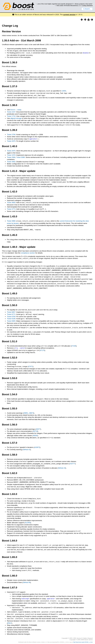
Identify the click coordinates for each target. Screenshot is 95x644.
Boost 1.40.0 (10, 145)
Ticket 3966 (11, 219)
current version (69, 14)
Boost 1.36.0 (10, 62)
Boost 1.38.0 (10, 104)
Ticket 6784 (11, 313)
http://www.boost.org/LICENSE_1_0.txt (83, 635)
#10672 (37, 443)
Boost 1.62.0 (10, 469)
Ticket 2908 (11, 156)
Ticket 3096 (21, 156)
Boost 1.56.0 (10, 420)
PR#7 (9, 616)
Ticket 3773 (11, 208)
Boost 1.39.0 (10, 129)
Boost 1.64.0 (10, 535)
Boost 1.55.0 (10, 404)
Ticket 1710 (11, 115)
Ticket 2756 (11, 134)
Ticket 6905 (11, 318)
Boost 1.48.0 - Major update (19, 245)
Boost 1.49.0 (10, 291)
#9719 (35, 427)
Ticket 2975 (11, 140)
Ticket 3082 (11, 161)
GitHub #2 (27, 445)
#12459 (28, 517)
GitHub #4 (62, 464)
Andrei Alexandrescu (72, 5)
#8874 (31, 409)
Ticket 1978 (11, 154)
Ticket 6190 (11, 315)
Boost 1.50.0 (10, 302)
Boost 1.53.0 (10, 374)
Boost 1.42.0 (10, 190)
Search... (87, 9)
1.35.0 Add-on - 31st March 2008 (21, 40)
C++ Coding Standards (86, 5)
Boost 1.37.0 (10, 86)
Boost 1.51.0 (10, 338)
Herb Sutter (60, 5)
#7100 (74, 342)
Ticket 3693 (11, 201)
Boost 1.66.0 (10, 570)
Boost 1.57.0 (10, 439)
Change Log (10, 26)
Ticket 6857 (11, 309)
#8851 (26, 409)
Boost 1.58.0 (10, 450)
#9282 (35, 431)
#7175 (42, 347)
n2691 (64, 91)
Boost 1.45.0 (10, 233)
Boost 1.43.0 (10, 215)
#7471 (30, 363)
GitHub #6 (27, 576)
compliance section (28, 251)
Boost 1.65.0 (10, 551)
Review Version (11, 31)
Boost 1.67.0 (10, 581)
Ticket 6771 (11, 311)
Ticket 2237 (11, 111)
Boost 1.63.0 (10, 489)
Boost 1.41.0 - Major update (19, 170)
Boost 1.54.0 (10, 390)
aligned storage (16, 118)
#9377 (38, 425)
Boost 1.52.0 (10, 354)
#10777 (72, 459)
